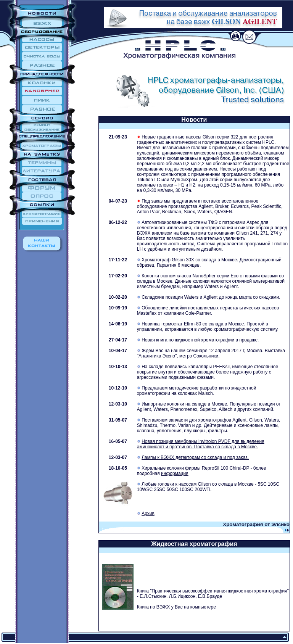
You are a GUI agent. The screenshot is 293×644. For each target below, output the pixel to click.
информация (175, 473)
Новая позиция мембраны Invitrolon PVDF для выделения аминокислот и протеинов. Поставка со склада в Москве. (201, 444)
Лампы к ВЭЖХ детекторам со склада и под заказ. (195, 457)
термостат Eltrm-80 (181, 324)
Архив (148, 514)
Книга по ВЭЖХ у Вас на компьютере (176, 607)
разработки (212, 388)
